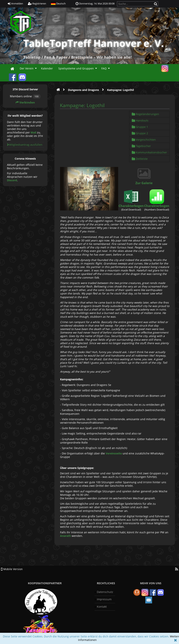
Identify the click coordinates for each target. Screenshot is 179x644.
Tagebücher (141, 146)
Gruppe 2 (140, 133)
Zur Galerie (144, 183)
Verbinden (25, 102)
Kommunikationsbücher (149, 152)
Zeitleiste (140, 159)
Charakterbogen (131, 206)
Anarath (65, 536)
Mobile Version (12, 569)
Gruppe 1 (140, 127)
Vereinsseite (114, 453)
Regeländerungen (145, 114)
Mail (33, 132)
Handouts (140, 120)
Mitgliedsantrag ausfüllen (25, 145)
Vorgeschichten (144, 140)
